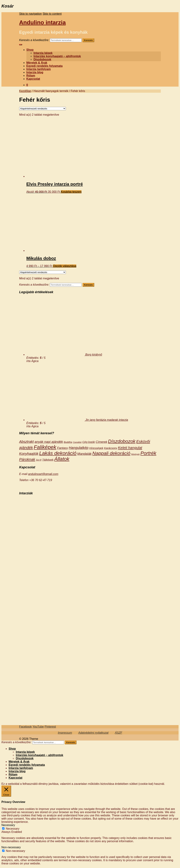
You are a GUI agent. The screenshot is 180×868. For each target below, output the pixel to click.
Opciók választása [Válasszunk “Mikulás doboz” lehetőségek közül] (65, 266)
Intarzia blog (35, 72)
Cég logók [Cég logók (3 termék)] (89, 442)
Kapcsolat (33, 79)
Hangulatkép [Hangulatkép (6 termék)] (79, 448)
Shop (30, 50)
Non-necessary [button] (11, 847)
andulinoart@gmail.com (43, 474)
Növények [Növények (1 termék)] (135, 454)
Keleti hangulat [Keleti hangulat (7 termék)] (130, 448)
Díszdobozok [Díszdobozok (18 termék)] (122, 441)
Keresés (88, 40)
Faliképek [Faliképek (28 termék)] (45, 447)
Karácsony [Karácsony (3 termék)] (111, 448)
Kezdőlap (25, 91)
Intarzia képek (43, 53)
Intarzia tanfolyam (39, 69)
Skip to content (52, 14)
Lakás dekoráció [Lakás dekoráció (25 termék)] (58, 453)
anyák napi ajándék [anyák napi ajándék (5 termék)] (49, 442)
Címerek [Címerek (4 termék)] (101, 442)
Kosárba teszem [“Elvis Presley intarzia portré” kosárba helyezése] (71, 192)
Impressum (65, 733)
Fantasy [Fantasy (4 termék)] (63, 448)
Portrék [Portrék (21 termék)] (148, 453)
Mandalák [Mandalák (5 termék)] (85, 454)
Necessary (13, 829)
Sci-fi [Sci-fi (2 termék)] (39, 460)
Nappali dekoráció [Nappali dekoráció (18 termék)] (111, 453)
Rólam (31, 76)
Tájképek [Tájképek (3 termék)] (48, 460)
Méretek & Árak (37, 63)
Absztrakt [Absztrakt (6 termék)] (26, 442)
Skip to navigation (31, 14)
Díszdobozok (42, 59)
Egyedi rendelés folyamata (45, 66)
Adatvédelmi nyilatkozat (93, 733)
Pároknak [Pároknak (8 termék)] (27, 459)
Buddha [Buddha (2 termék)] (68, 442)
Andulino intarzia (43, 22)
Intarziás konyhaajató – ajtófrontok (57, 56)
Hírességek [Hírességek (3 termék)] (96, 448)
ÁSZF (119, 733)
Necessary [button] (8, 825)
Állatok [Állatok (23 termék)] (62, 459)
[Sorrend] (43, 109)
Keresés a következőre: (34, 40)
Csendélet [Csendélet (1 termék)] (77, 442)
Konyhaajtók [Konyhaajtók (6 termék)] (29, 454)
